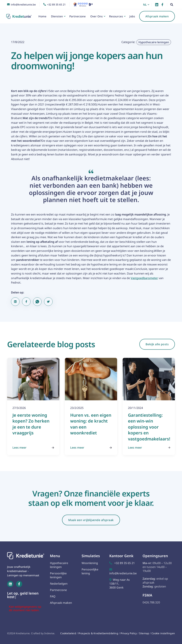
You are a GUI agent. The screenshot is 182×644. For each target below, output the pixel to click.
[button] (147, 5)
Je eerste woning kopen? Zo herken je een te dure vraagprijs (31, 427)
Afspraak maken (157, 16)
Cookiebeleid (68, 633)
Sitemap (144, 633)
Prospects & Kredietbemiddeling (98, 633)
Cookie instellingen (163, 633)
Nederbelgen (59, 584)
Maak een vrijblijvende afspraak (91, 523)
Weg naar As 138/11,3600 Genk (120, 584)
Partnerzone (77, 16)
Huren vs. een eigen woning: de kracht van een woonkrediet (91, 427)
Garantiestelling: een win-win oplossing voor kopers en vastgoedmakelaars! (149, 430)
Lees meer (33, 451)
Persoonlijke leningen (58, 575)
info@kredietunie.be (123, 572)
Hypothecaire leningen (154, 42)
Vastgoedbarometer (144, 278)
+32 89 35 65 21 (122, 563)
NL (145, 5)
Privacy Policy (129, 633)
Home (42, 16)
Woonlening (90, 563)
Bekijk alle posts (157, 348)
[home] (20, 16)
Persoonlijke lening (90, 571)
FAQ (53, 596)
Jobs (132, 16)
